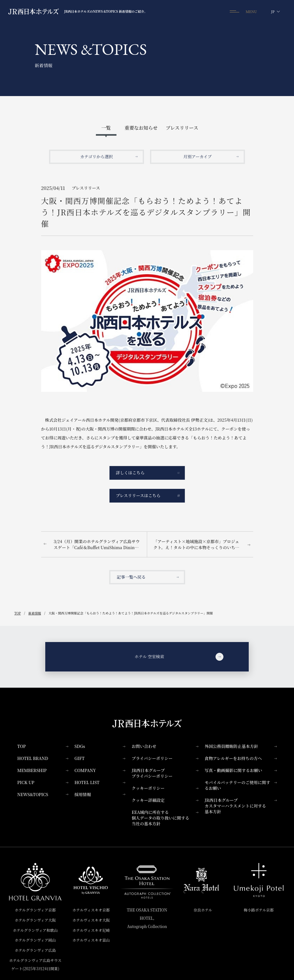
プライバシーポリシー (165, 758)
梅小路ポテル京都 (259, 910)
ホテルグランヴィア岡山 (35, 940)
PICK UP (43, 782)
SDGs (100, 746)
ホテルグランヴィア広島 (35, 950)
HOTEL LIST (100, 782)
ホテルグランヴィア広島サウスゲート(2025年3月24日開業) (35, 964)
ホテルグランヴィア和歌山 (35, 930)
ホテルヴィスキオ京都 (91, 910)
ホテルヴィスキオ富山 (91, 940)
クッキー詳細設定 (165, 800)
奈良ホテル (203, 910)
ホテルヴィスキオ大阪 (91, 920)
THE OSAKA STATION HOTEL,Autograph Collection (147, 918)
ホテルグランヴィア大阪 (35, 920)
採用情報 (100, 794)
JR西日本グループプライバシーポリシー (165, 773)
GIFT (100, 758)
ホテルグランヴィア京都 (35, 910)
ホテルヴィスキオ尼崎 (91, 930)
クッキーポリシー (165, 788)
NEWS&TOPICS (43, 794)
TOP (43, 746)
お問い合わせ (165, 746)
